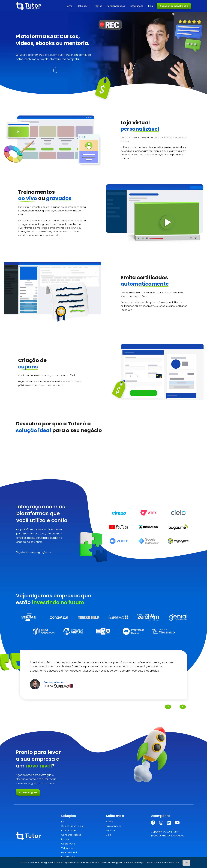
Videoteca (67, 848)
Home (69, 6)
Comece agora (28, 792)
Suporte (111, 830)
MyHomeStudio (70, 853)
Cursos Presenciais (72, 826)
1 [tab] (102, 706)
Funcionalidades (116, 6)
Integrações (137, 6)
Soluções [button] (84, 6)
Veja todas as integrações (34, 552)
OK (186, 863)
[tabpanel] (104, 675)
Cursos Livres (69, 830)
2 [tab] (105, 706)
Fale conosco (114, 826)
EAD (63, 822)
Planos (98, 6)
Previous (168, 706)
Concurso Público (71, 835)
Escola (65, 839)
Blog (151, 6)
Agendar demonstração (174, 6)
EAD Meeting (68, 857)
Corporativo (68, 844)
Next (183, 706)
